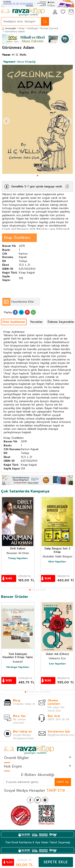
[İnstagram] (45, 800)
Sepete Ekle (56, 862)
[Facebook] (30, 800)
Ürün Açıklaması (14, 322)
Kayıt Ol (63, 782)
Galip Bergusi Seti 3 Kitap (57, 550)
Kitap (22, 28)
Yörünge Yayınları (18, 667)
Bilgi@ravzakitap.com (61, 735)
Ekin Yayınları (57, 562)
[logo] (23, 12)
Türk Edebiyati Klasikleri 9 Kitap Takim (18, 656)
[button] (37, 176)
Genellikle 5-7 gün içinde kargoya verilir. (37, 186)
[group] (37, 119)
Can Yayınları (57, 664)
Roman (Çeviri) (49, 28)
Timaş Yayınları (18, 558)
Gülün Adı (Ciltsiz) (57, 654)
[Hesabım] (55, 12)
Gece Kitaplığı (19, 62)
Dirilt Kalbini (18, 549)
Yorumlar (36, 322)
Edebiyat (32, 28)
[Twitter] (38, 800)
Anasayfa (9, 28)
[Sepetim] (71, 12)
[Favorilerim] (63, 12)
